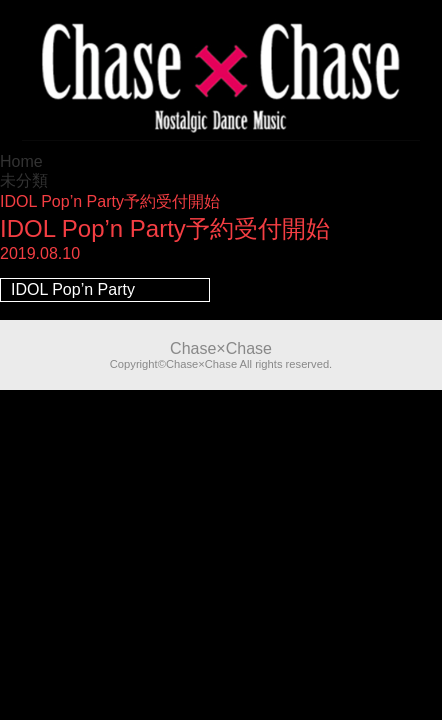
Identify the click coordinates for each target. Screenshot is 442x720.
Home (21, 161)
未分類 (24, 180)
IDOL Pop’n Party (73, 289)
